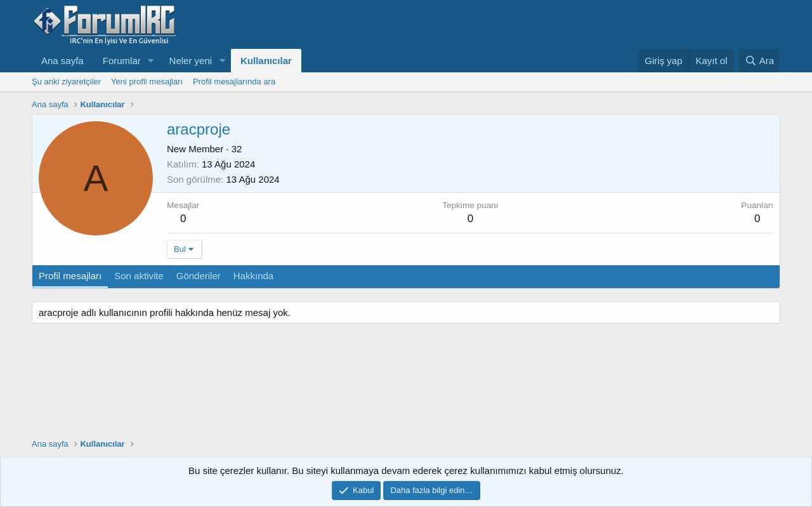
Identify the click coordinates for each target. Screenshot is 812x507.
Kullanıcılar (266, 61)
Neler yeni (191, 61)
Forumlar (122, 61)
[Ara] (759, 61)
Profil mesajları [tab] (70, 276)
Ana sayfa (62, 61)
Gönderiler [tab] (199, 276)
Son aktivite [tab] (139, 276)
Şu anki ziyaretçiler (66, 82)
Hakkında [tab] (253, 276)
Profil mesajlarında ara (234, 82)
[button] (151, 61)
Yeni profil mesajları (147, 82)
